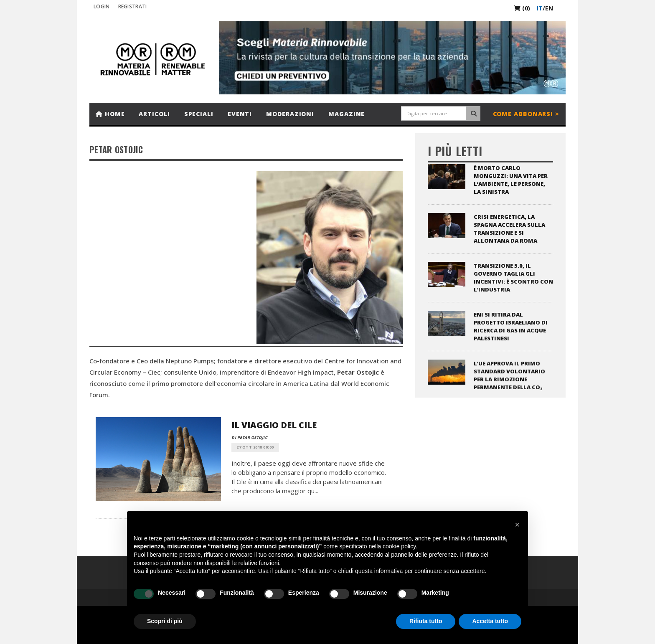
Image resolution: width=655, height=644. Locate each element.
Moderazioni (290, 114)
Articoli (154, 114)
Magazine (347, 114)
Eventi (240, 114)
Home (110, 114)
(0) (522, 8)
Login (102, 6)
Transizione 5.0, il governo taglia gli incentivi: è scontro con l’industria (513, 278)
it (540, 8)
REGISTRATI (133, 6)
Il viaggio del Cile (274, 425)
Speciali (199, 114)
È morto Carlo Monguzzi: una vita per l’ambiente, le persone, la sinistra (511, 180)
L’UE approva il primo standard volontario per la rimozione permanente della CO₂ (509, 375)
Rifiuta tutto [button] (426, 621)
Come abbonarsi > (526, 114)
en (549, 8)
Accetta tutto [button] (490, 621)
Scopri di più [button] (165, 621)
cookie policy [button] (399, 546)
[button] (517, 525)
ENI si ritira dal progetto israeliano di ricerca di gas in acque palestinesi (511, 326)
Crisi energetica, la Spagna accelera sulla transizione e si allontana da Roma (509, 229)
